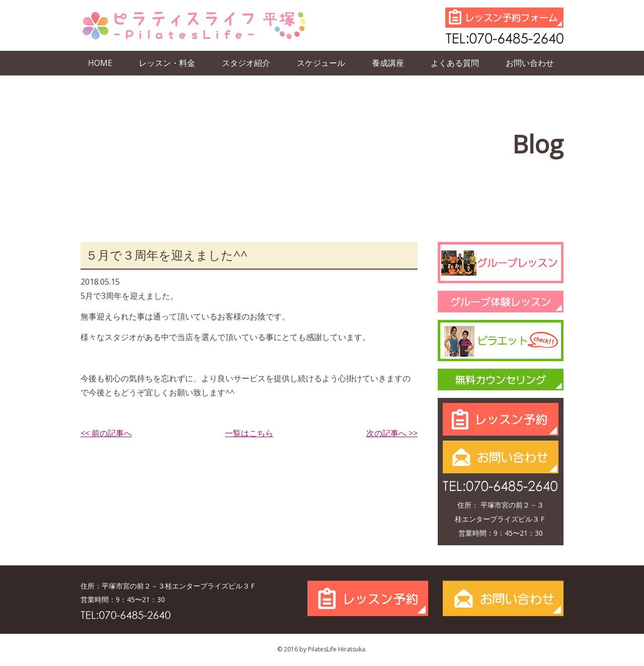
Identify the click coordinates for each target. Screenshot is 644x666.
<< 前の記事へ (106, 433)
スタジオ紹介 (246, 63)
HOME (100, 63)
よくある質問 (455, 63)
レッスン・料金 (167, 63)
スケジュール (321, 63)
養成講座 (388, 63)
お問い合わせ (530, 63)
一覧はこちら (249, 433)
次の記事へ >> (392, 433)
